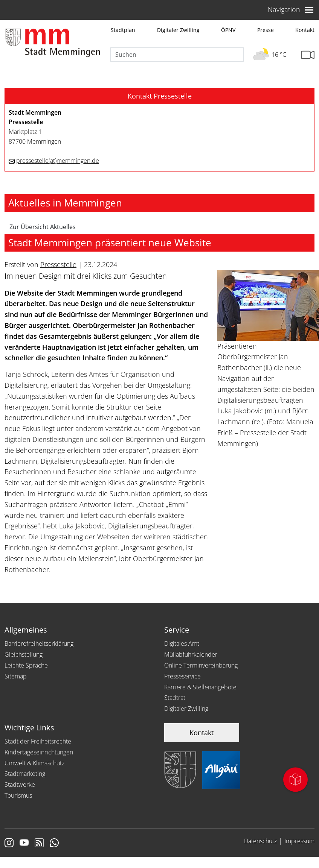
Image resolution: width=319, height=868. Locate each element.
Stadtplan (123, 30)
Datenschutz (260, 841)
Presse (266, 30)
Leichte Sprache (26, 665)
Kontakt (305, 30)
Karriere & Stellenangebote (200, 687)
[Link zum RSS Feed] (39, 844)
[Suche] (177, 55)
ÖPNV (228, 30)
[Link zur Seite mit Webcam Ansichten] (308, 55)
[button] (159, 96)
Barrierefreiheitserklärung (39, 643)
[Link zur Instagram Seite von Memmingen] (9, 844)
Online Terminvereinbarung (201, 665)
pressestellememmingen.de (58, 161)
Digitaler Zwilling (178, 30)
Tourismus (18, 795)
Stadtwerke (20, 785)
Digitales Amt (182, 643)
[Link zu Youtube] (24, 844)
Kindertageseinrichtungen (39, 752)
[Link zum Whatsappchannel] (54, 844)
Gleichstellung (24, 654)
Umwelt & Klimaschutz (34, 763)
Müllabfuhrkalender (191, 654)
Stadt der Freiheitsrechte (38, 741)
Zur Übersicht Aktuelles (43, 227)
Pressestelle (58, 264)
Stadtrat (175, 698)
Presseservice (182, 676)
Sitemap (16, 676)
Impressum (299, 841)
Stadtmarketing (25, 774)
